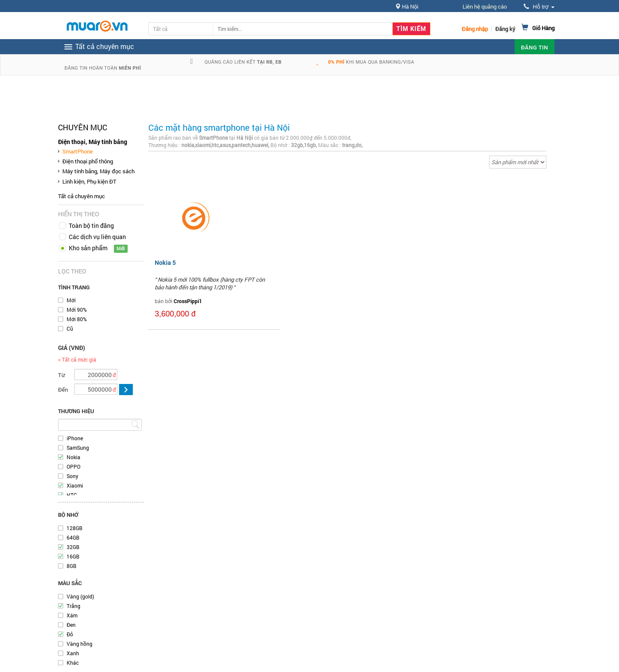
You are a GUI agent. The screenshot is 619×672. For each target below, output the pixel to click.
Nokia (74, 457)
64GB (73, 537)
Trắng (74, 606)
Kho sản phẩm (88, 248)
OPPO (74, 466)
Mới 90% (77, 310)
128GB (75, 528)
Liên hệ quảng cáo (485, 6)
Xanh (73, 653)
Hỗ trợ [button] (539, 7)
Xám (72, 615)
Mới (71, 300)
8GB (72, 566)
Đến (63, 390)
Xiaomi (75, 485)
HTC (72, 495)
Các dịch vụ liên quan (97, 237)
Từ (61, 375)
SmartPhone (78, 151)
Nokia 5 (165, 262)
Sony (72, 476)
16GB (73, 556)
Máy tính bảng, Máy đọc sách (98, 171)
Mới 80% (77, 319)
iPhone (75, 438)
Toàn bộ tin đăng (91, 226)
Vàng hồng (80, 644)
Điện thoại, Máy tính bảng (93, 142)
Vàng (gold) (80, 596)
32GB (73, 547)
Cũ (70, 328)
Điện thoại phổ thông (88, 161)
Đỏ (70, 634)
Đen (71, 625)
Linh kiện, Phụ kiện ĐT (89, 181)
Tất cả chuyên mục (81, 196)
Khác (73, 663)
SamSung (78, 448)
